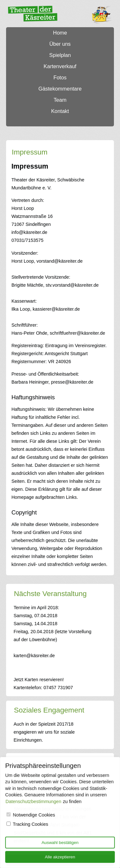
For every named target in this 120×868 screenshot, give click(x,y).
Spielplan (60, 55)
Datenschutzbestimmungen (34, 801)
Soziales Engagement (49, 710)
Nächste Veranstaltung (50, 594)
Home (60, 33)
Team (60, 100)
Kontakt (60, 111)
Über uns (60, 44)
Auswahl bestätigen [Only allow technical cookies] (60, 842)
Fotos (60, 77)
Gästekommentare (60, 89)
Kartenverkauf (60, 66)
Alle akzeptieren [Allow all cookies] (60, 857)
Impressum (30, 152)
